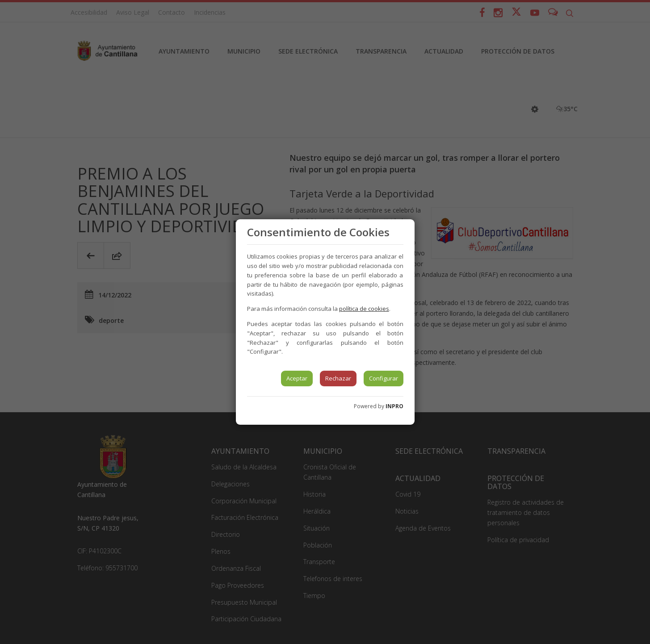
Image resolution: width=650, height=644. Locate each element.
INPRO (394, 406)
